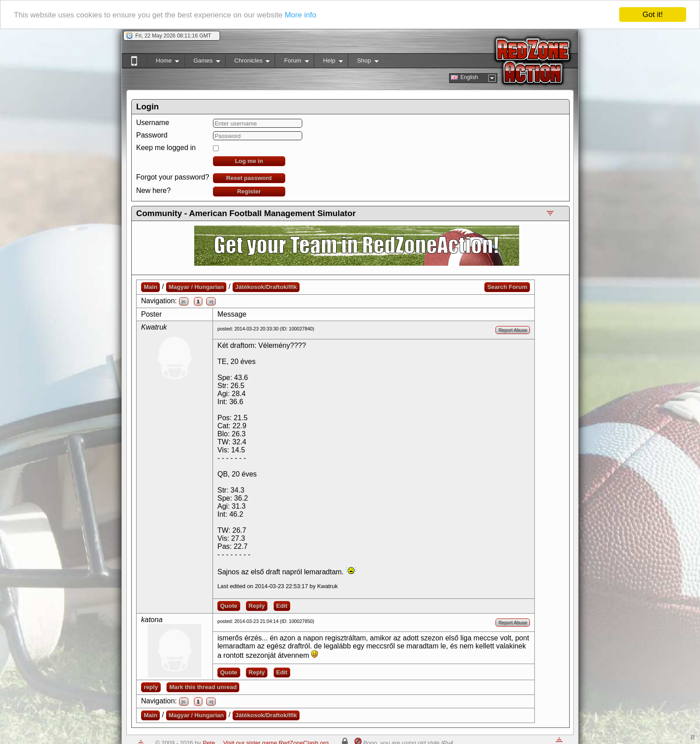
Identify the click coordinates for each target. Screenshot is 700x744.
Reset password (249, 178)
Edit (282, 606)
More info (301, 15)
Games (202, 62)
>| (211, 301)
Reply (257, 606)
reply (151, 687)
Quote (229, 606)
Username (153, 123)
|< (184, 301)
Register (249, 191)
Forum (292, 62)
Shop (363, 62)
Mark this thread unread (203, 687)
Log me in (249, 161)
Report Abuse (513, 330)
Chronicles (248, 62)
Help (328, 62)
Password (152, 135)
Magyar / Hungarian (196, 287)
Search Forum (507, 287)
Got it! (652, 15)
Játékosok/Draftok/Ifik (266, 287)
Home (163, 62)
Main (150, 287)
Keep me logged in (166, 148)
